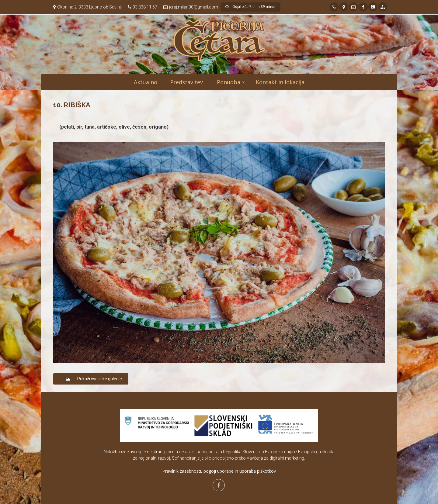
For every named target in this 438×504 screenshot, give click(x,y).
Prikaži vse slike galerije (91, 379)
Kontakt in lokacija (280, 82)
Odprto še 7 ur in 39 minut (250, 7)
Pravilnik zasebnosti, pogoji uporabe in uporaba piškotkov (219, 471)
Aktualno (146, 82)
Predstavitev (186, 82)
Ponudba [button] (229, 82)
